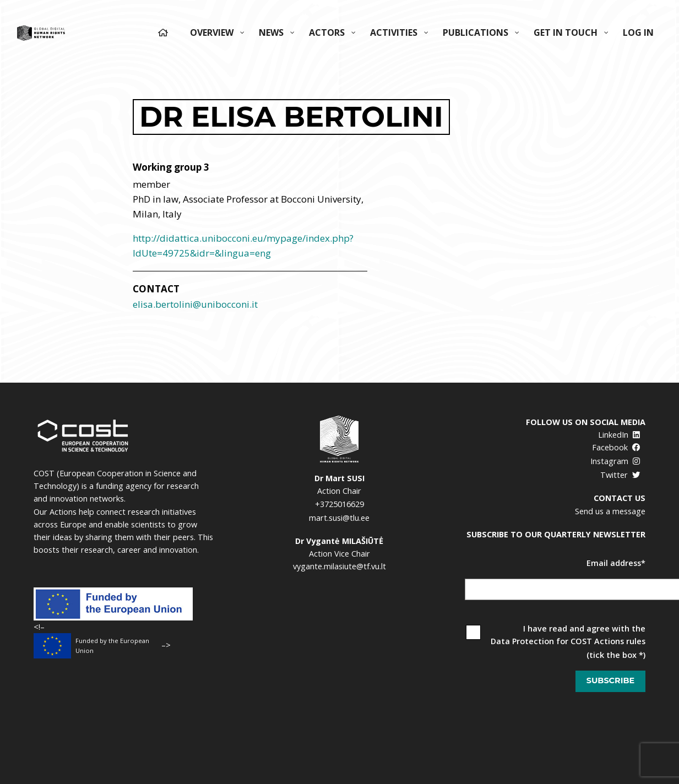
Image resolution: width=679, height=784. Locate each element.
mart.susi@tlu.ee (339, 518)
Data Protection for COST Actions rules (568, 641)
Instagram (615, 461)
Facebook (616, 447)
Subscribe (610, 680)
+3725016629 (339, 504)
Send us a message (610, 511)
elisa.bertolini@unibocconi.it (195, 304)
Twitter (620, 475)
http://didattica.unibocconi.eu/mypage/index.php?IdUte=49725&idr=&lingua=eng (243, 246)
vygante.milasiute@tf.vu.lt (339, 566)
